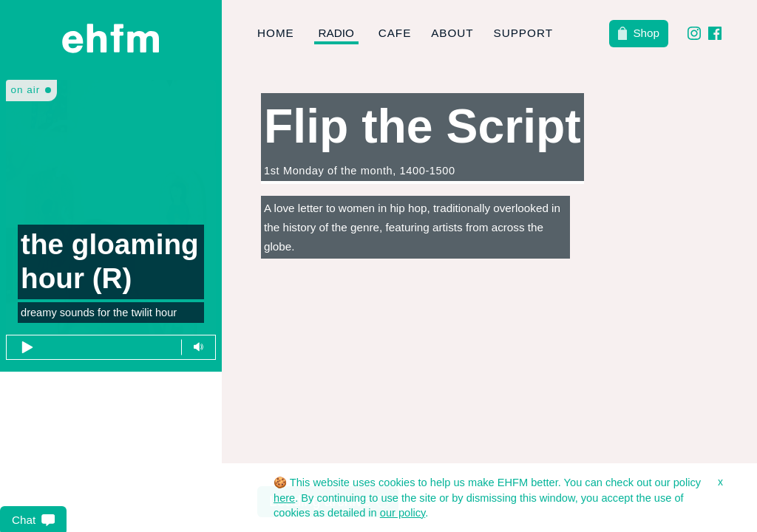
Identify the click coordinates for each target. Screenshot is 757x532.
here (284, 498)
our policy (403, 513)
